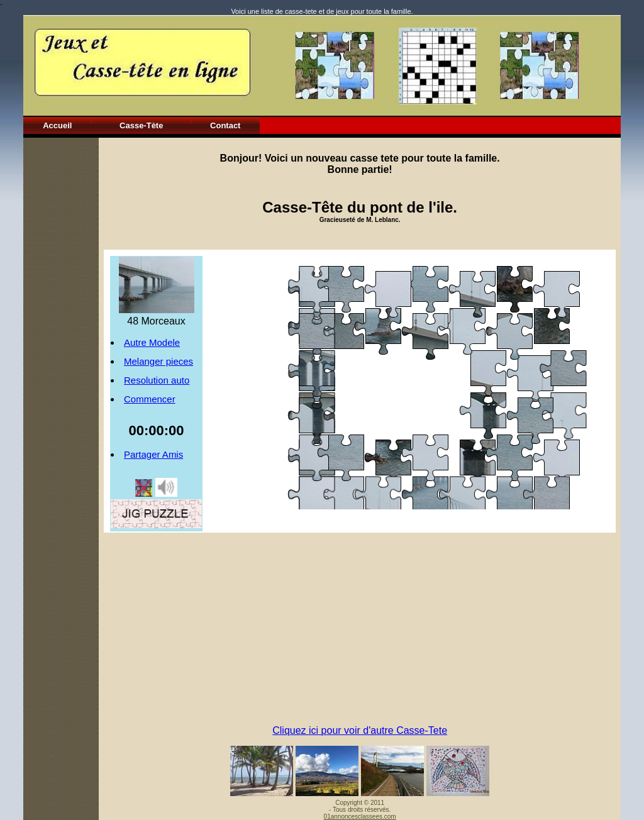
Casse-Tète (141, 125)
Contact (225, 125)
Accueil (57, 125)
